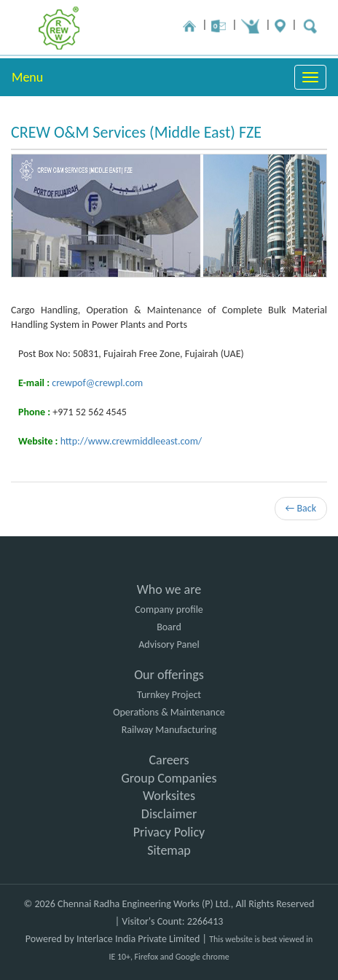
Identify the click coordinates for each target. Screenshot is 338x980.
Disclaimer (169, 814)
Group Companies (169, 778)
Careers (169, 760)
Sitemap (169, 850)
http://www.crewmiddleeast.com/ (131, 441)
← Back (301, 508)
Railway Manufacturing (169, 730)
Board (169, 627)
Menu (27, 77)
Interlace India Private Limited (138, 939)
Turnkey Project (169, 695)
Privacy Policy (169, 832)
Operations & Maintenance (169, 712)
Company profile (169, 609)
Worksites (169, 796)
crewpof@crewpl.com (97, 383)
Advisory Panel (169, 644)
